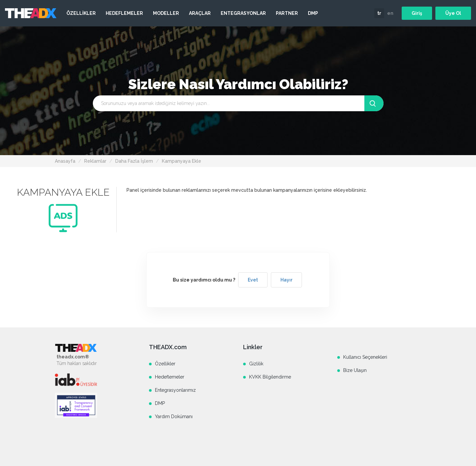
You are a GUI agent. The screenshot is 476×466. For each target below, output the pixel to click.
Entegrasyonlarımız (175, 390)
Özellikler (165, 364)
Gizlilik (256, 364)
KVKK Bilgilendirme (270, 377)
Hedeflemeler (170, 377)
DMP (313, 13)
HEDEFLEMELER (124, 13)
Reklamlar (95, 161)
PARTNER (287, 13)
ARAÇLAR (200, 13)
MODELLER (166, 13)
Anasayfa (65, 161)
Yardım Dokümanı (174, 416)
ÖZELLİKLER (81, 13)
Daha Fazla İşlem (134, 161)
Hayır (286, 280)
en (390, 13)
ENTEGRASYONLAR (243, 13)
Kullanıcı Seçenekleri (365, 357)
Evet (253, 280)
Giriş (417, 13)
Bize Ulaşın (355, 370)
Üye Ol (453, 13)
